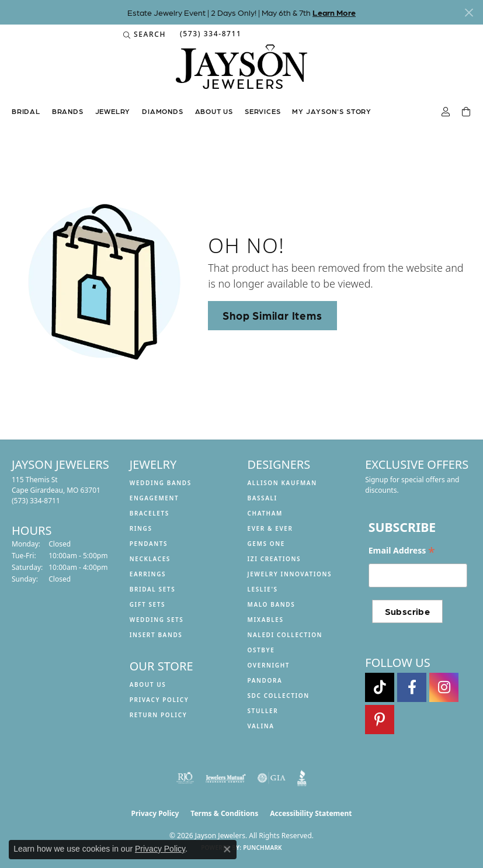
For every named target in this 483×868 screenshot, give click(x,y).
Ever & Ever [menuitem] (270, 528)
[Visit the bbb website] (302, 778)
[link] (210, 34)
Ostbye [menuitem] (261, 650)
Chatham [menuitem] (265, 513)
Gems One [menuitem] (266, 544)
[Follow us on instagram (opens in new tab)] (444, 687)
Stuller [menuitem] (263, 711)
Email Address (402, 551)
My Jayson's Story (332, 111)
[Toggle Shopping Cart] (467, 112)
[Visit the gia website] (272, 778)
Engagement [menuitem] (154, 498)
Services (263, 111)
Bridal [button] (26, 111)
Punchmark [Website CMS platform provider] (263, 848)
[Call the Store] (36, 501)
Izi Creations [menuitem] (274, 559)
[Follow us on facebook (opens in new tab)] (412, 687)
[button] (145, 34)
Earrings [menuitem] (148, 574)
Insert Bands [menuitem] (156, 635)
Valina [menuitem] (261, 726)
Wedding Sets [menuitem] (157, 620)
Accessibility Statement (311, 813)
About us (214, 111)
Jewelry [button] (113, 111)
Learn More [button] (334, 12)
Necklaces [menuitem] (150, 559)
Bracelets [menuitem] (150, 513)
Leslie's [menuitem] (263, 589)
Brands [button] (68, 111)
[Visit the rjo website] (185, 778)
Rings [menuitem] (141, 528)
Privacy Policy (159, 700)
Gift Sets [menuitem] (147, 604)
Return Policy (159, 715)
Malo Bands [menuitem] (272, 604)
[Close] (469, 13)
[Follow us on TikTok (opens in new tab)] (380, 687)
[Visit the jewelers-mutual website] (226, 778)
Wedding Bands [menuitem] (161, 483)
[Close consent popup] (227, 849)
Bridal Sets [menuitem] (153, 589)
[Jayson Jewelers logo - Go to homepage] (241, 72)
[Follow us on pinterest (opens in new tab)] (380, 720)
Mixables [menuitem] (266, 620)
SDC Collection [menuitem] (279, 696)
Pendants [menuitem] (149, 544)
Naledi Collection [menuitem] (285, 635)
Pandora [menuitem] (265, 680)
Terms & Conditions (224, 813)
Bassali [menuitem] (263, 498)
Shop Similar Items (272, 315)
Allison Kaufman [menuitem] (282, 483)
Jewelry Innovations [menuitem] (290, 574)
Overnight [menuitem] (269, 665)
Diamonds (162, 111)
